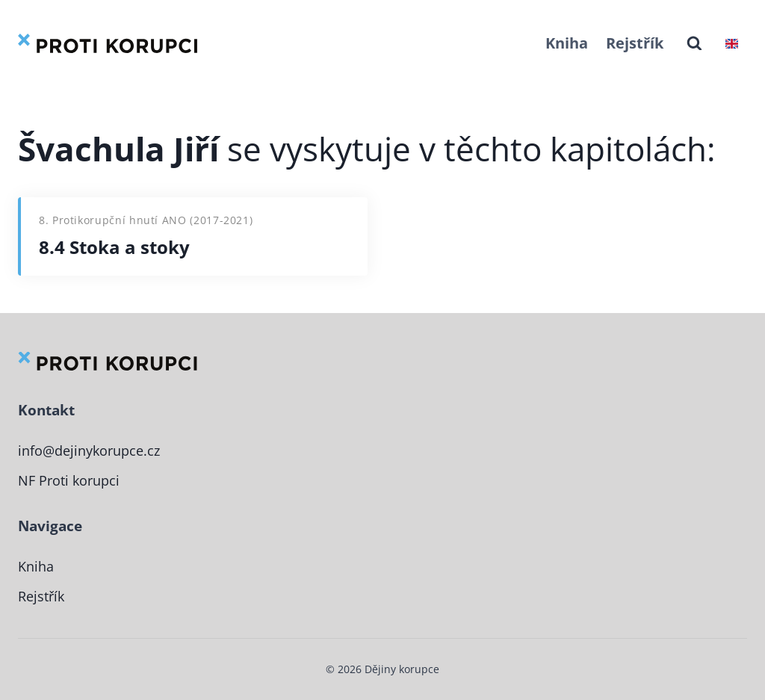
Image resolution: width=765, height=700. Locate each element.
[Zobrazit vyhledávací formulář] (694, 44)
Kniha (567, 43)
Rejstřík (635, 43)
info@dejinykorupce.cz (93, 450)
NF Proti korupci (71, 480)
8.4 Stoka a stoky (114, 247)
